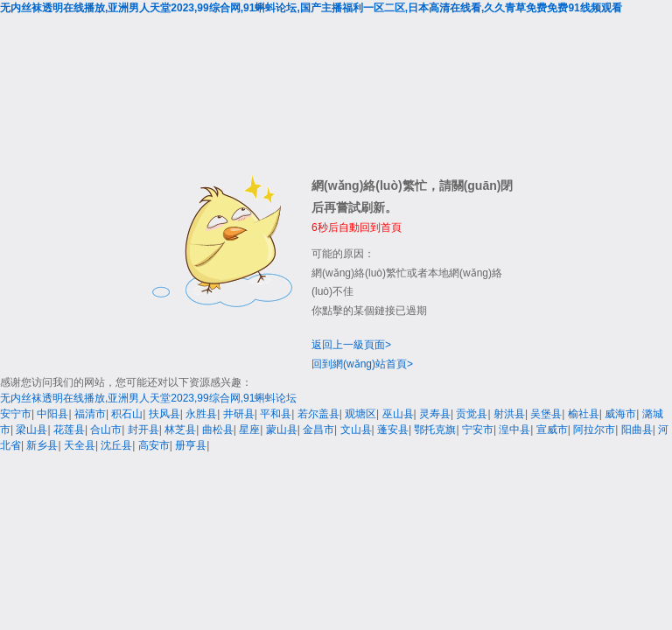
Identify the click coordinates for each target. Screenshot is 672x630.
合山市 (106, 430)
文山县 (356, 430)
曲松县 (218, 430)
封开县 (143, 430)
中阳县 (52, 414)
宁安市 (478, 430)
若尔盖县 (318, 414)
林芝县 (180, 430)
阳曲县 (637, 430)
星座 (249, 430)
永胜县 (201, 414)
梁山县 (31, 430)
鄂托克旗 (435, 430)
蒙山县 (282, 430)
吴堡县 (546, 414)
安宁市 (16, 414)
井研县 (239, 414)
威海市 (620, 414)
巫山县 (398, 414)
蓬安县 (393, 430)
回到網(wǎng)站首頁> (362, 364)
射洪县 (509, 414)
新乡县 (42, 445)
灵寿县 (435, 414)
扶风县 (164, 414)
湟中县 (514, 430)
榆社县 (584, 414)
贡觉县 (472, 414)
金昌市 (318, 430)
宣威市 (552, 430)
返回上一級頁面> (351, 345)
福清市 (90, 414)
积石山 (127, 414)
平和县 (276, 414)
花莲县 (69, 430)
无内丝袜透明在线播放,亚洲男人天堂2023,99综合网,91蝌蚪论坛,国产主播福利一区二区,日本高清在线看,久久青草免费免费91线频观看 (311, 8)
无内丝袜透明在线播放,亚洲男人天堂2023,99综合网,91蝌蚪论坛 (148, 398)
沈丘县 (116, 445)
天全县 (80, 445)
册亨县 (191, 445)
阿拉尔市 (594, 430)
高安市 (154, 445)
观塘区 (360, 414)
